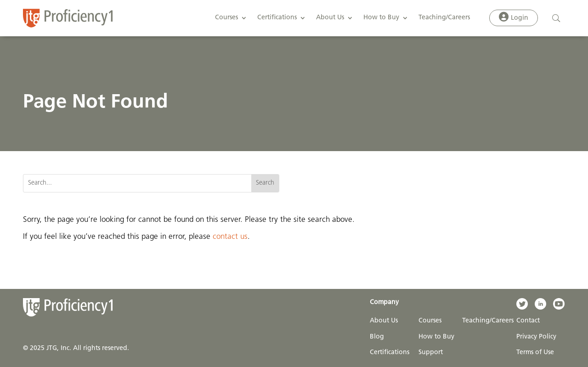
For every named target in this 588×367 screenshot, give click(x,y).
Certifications (277, 18)
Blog (377, 337)
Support (431, 353)
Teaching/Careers (444, 18)
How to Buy (381, 18)
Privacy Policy (536, 337)
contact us (230, 237)
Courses (226, 18)
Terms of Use (535, 353)
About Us (330, 18)
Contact (528, 321)
